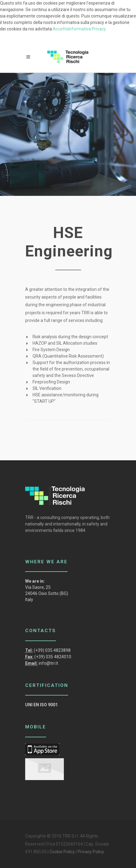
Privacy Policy (91, 852)
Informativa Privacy (87, 29)
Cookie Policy (62, 852)
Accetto (60, 29)
